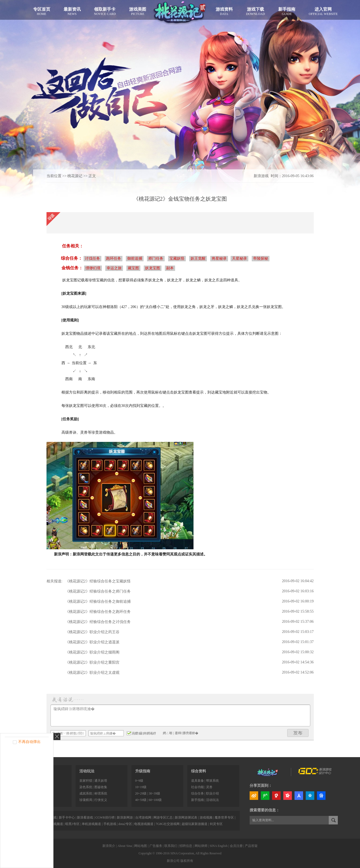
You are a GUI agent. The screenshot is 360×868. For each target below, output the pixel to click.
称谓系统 (101, 793)
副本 (170, 268)
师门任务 (156, 258)
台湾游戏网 (143, 818)
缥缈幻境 (93, 268)
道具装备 (198, 781)
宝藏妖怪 (177, 258)
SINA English (218, 846)
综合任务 (198, 793)
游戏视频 (206, 818)
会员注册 (236, 846)
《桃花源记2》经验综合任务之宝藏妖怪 (98, 581)
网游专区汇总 (163, 818)
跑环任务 (114, 258)
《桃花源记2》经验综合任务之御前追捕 (98, 602)
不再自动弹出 (29, 742)
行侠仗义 (101, 800)
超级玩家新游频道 (195, 824)
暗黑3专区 (72, 824)
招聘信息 (186, 846)
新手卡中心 (67, 818)
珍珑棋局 (86, 800)
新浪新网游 (125, 818)
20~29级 (141, 793)
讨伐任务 (92, 258)
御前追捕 (135, 258)
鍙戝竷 (298, 733)
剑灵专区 (216, 824)
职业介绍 (212, 793)
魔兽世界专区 (224, 818)
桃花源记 (75, 176)
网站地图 (141, 846)
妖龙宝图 (153, 268)
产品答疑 (251, 846)
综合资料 (199, 771)
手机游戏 (110, 824)
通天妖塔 (101, 781)
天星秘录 (239, 258)
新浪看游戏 (85, 818)
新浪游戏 (261, 176)
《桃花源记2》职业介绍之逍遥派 (92, 642)
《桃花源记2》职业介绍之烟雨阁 (92, 652)
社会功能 (198, 787)
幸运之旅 (114, 268)
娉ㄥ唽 (168, 733)
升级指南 (143, 771)
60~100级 (155, 800)
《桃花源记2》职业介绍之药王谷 (92, 632)
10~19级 (141, 787)
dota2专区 (125, 824)
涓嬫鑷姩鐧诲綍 (142, 733)
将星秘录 (219, 258)
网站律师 (201, 846)
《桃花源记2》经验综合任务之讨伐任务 (98, 622)
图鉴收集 (101, 787)
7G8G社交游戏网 (168, 824)
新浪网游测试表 (186, 818)
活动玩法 (87, 771)
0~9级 (139, 781)
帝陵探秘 (261, 258)
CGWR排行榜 (105, 818)
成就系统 (86, 793)
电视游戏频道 (144, 824)
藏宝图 (133, 268)
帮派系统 (212, 781)
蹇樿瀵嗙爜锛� (187, 733)
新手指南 (198, 800)
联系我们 (171, 846)
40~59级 (141, 800)
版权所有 (187, 861)
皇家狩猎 (86, 781)
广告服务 (156, 846)
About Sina (125, 846)
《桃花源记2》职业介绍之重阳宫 (92, 662)
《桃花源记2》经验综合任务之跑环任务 (98, 612)
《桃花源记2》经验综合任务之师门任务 (98, 591)
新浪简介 (109, 846)
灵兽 (209, 787)
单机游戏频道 (91, 824)
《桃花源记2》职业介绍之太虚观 (92, 673)
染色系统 (86, 787)
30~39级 (154, 793)
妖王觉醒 (198, 258)
